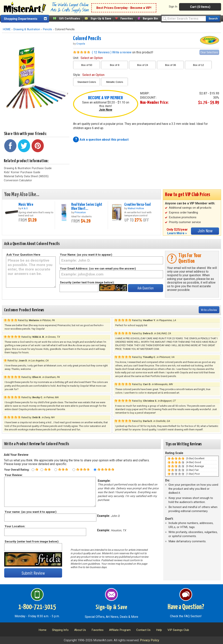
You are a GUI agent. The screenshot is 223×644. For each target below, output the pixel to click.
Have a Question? (186, 607)
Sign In (173, 7)
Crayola (81, 44)
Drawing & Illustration (27, 29)
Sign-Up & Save (101, 19)
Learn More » (177, 233)
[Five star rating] (95, 470)
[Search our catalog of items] (213, 19)
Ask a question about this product (104, 140)
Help (159, 630)
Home (42, 630)
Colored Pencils (87, 39)
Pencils (48, 29)
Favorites (127, 19)
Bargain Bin (150, 19)
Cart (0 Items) (200, 7)
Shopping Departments (21, 19)
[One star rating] (33, 470)
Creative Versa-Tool (138, 205)
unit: (88, 58)
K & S (25, 208)
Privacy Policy (150, 640)
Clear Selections (209, 52)
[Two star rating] (42, 470)
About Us (80, 630)
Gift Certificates (70, 19)
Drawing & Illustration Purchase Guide (28, 168)
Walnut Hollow (136, 208)
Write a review (122, 52)
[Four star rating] (74, 470)
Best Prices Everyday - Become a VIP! (124, 8)
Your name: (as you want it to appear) (30, 512)
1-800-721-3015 (37, 607)
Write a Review (209, 310)
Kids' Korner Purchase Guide (22, 172)
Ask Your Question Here (23, 255)
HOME (7, 29)
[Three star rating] (56, 470)
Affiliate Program (120, 630)
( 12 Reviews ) (102, 52)
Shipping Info (60, 630)
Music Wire (26, 205)
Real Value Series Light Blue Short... (87, 207)
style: (89, 75)
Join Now (106, 110)
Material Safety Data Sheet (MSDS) (26, 176)
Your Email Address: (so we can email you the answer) (98, 269)
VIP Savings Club (178, 630)
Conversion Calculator (18, 180)
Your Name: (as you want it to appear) (86, 255)
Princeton (80, 212)
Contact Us (143, 630)
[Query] (184, 18)
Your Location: (15, 526)
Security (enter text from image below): (87, 282)
